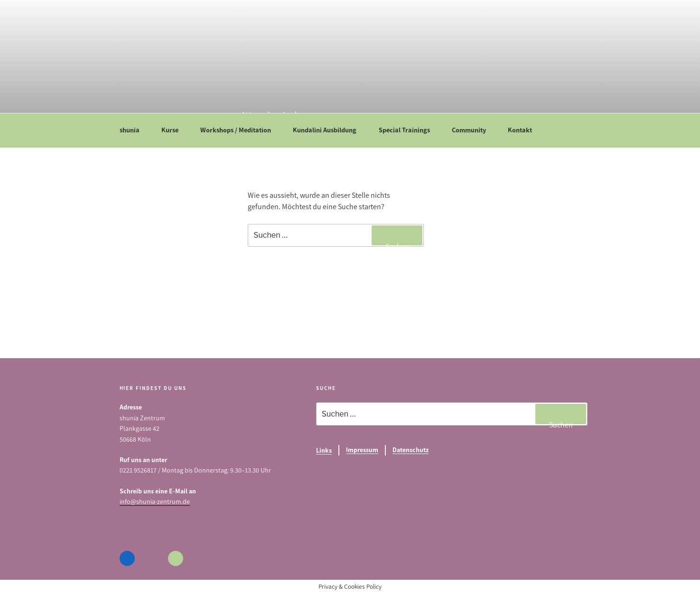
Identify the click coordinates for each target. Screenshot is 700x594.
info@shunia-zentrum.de (155, 502)
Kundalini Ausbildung (329, 130)
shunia (134, 130)
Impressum (362, 450)
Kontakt (524, 130)
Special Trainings (409, 130)
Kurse (174, 130)
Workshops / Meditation (240, 130)
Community (473, 130)
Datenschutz (411, 450)
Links (324, 450)
